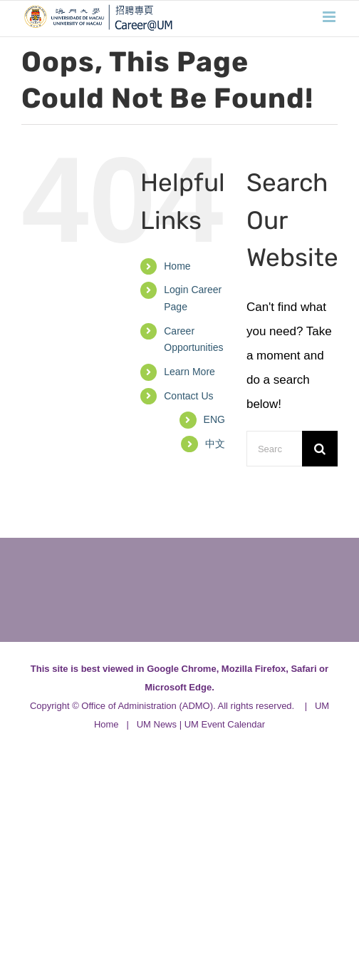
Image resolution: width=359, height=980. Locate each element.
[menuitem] (214, 420)
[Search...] (274, 449)
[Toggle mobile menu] (330, 17)
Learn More (189, 372)
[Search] (320, 449)
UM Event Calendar (225, 724)
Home (177, 266)
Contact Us (188, 396)
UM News (157, 724)
